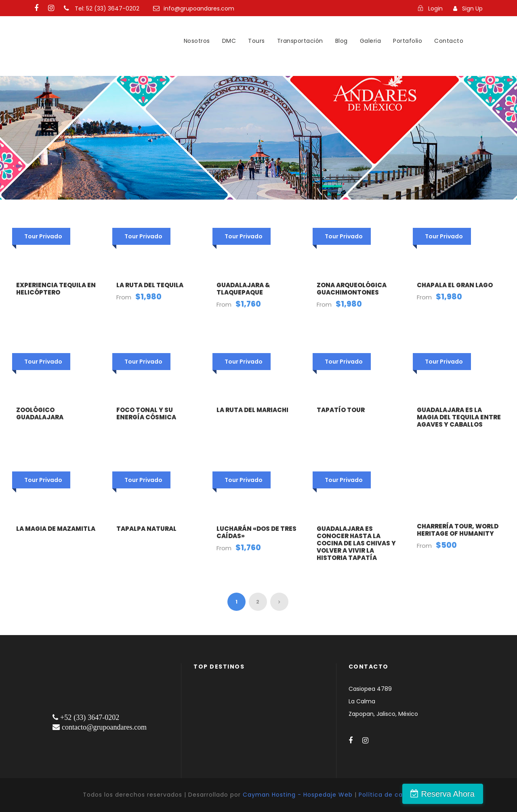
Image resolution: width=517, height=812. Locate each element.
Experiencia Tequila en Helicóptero (56, 289)
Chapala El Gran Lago (455, 285)
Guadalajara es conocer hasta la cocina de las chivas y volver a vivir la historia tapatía (356, 543)
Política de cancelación (396, 795)
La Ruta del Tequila (150, 285)
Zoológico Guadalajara (40, 413)
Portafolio (408, 41)
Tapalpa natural (146, 529)
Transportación (300, 41)
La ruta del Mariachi (252, 410)
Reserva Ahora (474, 794)
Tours (256, 41)
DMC (229, 41)
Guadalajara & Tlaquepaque (243, 289)
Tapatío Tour (341, 410)
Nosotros (197, 41)
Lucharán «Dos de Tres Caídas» (256, 532)
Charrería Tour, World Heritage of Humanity (458, 530)
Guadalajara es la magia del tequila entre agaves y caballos (459, 417)
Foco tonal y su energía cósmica (146, 413)
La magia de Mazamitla (56, 529)
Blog (342, 41)
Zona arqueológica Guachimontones (352, 289)
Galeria (371, 41)
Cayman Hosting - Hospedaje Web (298, 795)
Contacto (449, 41)
